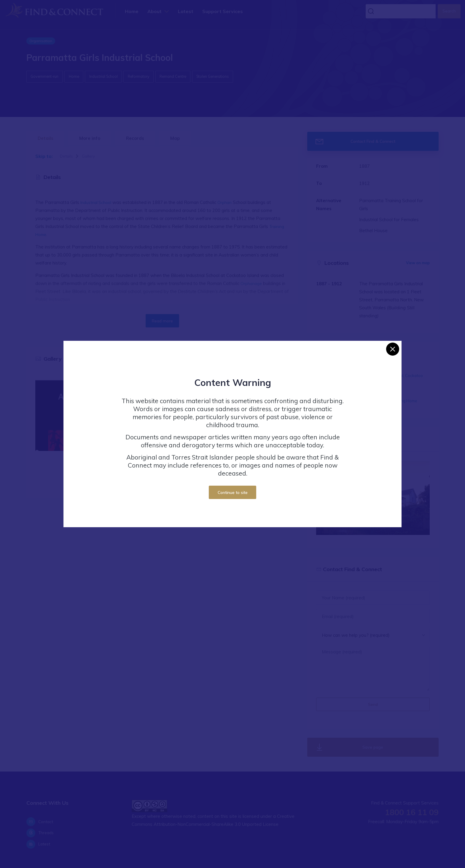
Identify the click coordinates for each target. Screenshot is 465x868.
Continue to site (233, 492)
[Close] (393, 349)
